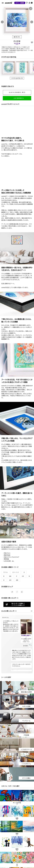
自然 (10, 580)
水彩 (23, 576)
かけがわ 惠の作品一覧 (17, 78)
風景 (17, 580)
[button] (31, 9)
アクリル (5, 572)
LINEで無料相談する (19, 98)
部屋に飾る (17, 37)
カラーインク (16, 572)
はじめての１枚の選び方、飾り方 (17, 92)
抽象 (10, 576)
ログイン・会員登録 (20, 3)
